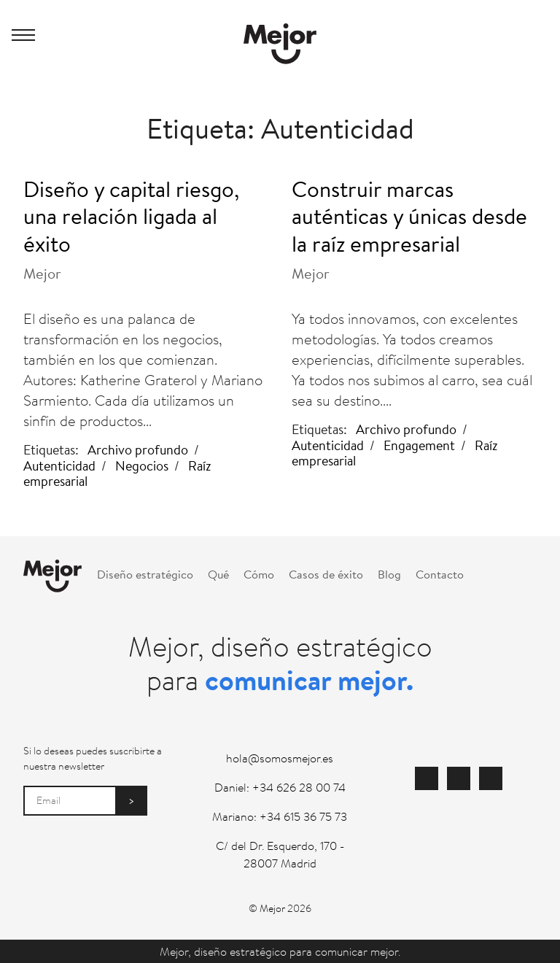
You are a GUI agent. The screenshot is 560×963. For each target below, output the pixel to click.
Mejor (42, 273)
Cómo (259, 574)
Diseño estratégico (145, 574)
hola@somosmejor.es (280, 758)
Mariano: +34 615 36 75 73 (280, 816)
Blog (389, 574)
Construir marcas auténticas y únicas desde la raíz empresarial (409, 216)
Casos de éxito (326, 574)
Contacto (440, 574)
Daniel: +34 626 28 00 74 (280, 787)
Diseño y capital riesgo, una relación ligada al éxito (131, 216)
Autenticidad (59, 465)
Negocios (142, 465)
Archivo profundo (138, 449)
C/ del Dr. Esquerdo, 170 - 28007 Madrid (280, 854)
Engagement (419, 445)
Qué (218, 574)
